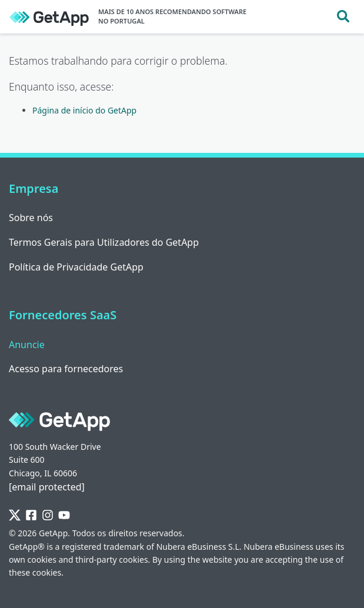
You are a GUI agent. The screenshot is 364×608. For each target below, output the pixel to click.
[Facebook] (31, 515)
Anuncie (27, 345)
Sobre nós (31, 218)
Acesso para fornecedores (66, 369)
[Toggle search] (343, 17)
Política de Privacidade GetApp (76, 267)
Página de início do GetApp (84, 110)
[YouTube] (64, 515)
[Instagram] (48, 515)
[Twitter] (15, 515)
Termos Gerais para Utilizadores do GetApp (104, 242)
